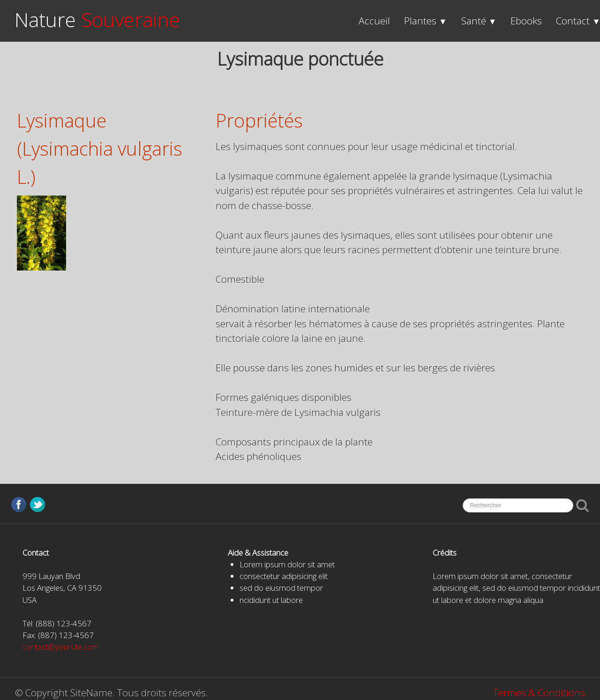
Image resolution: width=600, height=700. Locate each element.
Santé (479, 21)
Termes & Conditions (539, 692)
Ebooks (526, 21)
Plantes (426, 21)
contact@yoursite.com (61, 647)
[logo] (97, 20)
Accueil (374, 21)
